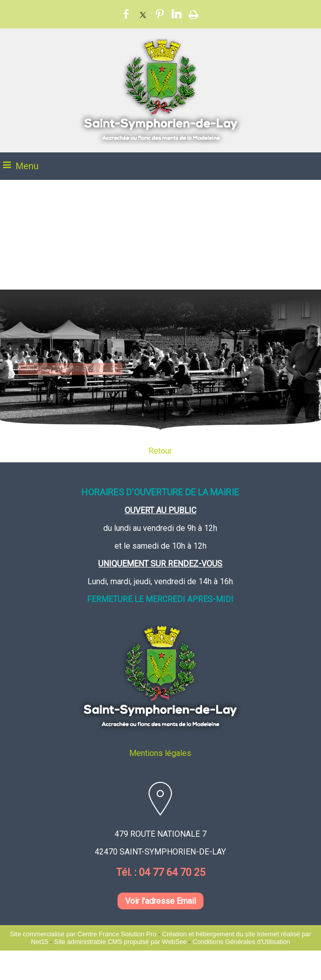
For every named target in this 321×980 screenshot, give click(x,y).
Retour (160, 451)
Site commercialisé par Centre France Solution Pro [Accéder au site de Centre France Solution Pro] (83, 934)
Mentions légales (160, 753)
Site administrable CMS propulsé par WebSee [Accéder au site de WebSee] (120, 942)
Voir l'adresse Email (160, 901)
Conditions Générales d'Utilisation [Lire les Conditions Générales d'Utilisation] (242, 942)
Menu (27, 166)
